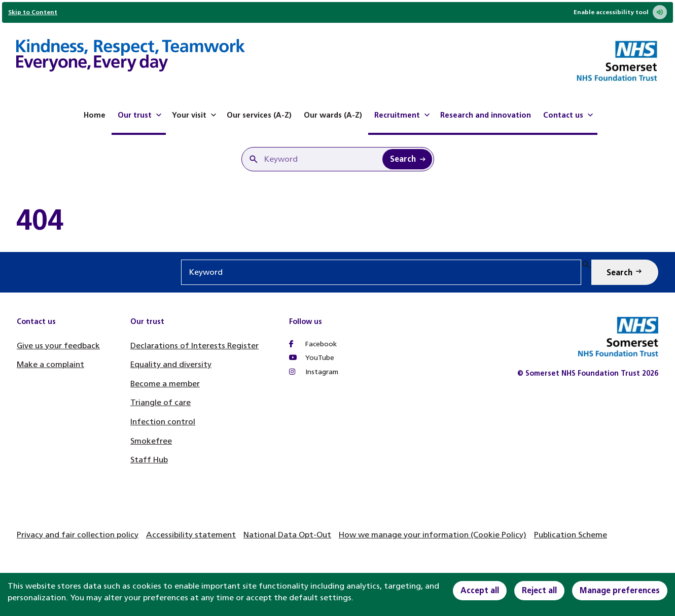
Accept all (480, 590)
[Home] (131, 57)
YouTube (312, 358)
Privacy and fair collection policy (78, 535)
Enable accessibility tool (620, 12)
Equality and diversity (171, 364)
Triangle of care (161, 402)
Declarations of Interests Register (194, 346)
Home (95, 115)
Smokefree (151, 441)
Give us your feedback (58, 346)
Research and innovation (486, 115)
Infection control (163, 422)
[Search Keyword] (407, 159)
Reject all (539, 590)
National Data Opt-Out (287, 535)
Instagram (314, 372)
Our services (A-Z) (259, 115)
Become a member (165, 384)
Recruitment (403, 115)
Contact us (569, 115)
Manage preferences (620, 590)
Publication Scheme (571, 535)
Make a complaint (50, 364)
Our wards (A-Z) (333, 115)
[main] (337, 220)
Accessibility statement (191, 535)
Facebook (313, 344)
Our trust (141, 115)
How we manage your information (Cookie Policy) (433, 535)
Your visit (195, 115)
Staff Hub (149, 460)
